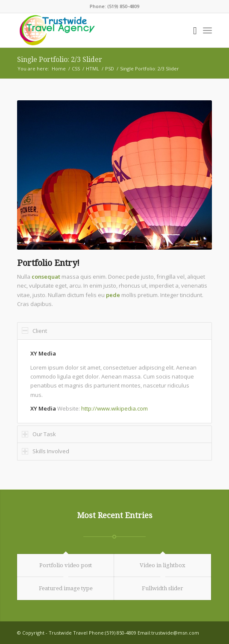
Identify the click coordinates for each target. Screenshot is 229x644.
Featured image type (66, 588)
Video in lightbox (163, 565)
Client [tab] (34, 331)
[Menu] (207, 30)
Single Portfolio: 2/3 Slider (60, 60)
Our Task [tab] (39, 434)
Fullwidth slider (163, 588)
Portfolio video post (66, 565)
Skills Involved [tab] (46, 451)
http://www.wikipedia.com (114, 408)
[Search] (191, 30)
